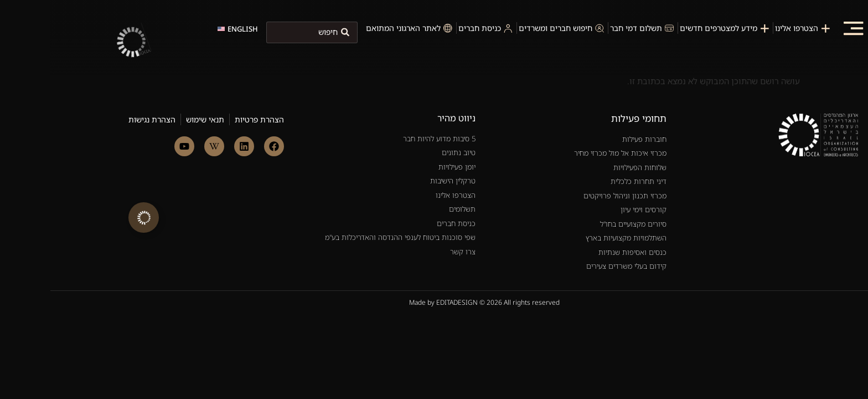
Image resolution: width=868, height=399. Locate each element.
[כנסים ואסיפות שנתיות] (530, 222)
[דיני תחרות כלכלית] (530, 151)
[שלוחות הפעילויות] (530, 137)
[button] (803, 28)
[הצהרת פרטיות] (209, 89)
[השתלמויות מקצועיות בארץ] (530, 208)
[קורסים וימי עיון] (530, 180)
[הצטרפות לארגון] (753, 28)
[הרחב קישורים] (93, 218)
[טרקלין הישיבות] (339, 151)
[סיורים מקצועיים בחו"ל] (530, 194)
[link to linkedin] (194, 116)
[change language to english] (187, 29)
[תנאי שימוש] (155, 89)
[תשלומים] (339, 179)
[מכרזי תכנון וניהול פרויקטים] (530, 166)
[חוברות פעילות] (530, 109)
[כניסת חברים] (339, 193)
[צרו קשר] (339, 207)
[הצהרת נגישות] (102, 89)
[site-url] (105, 68)
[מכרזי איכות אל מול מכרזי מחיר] (530, 123)
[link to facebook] (224, 116)
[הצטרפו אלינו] (339, 165)
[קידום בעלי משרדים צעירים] (530, 236)
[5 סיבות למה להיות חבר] (339, 109)
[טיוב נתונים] (339, 122)
